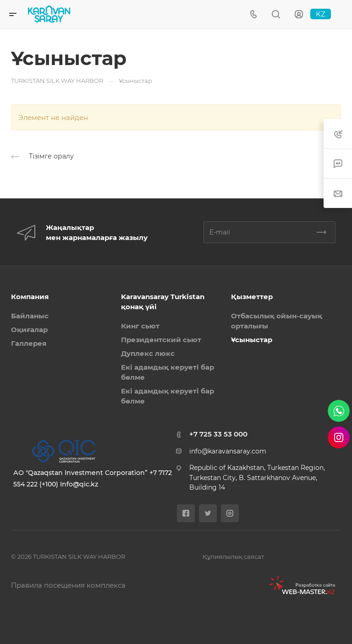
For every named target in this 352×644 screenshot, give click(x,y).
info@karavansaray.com (228, 451)
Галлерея (29, 343)
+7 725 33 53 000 (218, 434)
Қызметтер (252, 297)
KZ (321, 14)
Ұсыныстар (252, 340)
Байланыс (30, 316)
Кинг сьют (140, 326)
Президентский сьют (161, 340)
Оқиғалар (29, 330)
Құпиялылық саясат (233, 557)
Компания (30, 297)
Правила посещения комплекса (68, 585)
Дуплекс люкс (148, 353)
